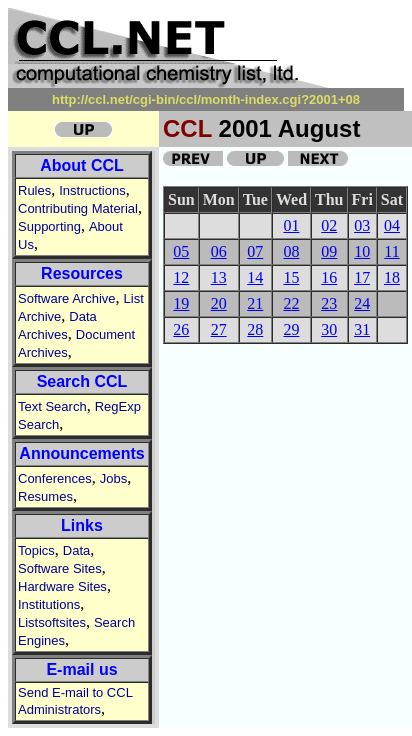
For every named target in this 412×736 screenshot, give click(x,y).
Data (76, 550)
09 (329, 251)
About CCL (82, 165)
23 (329, 303)
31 (362, 329)
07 (255, 251)
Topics (36, 550)
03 (362, 225)
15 (291, 277)
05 (181, 251)
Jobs (113, 478)
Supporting (49, 226)
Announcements (81, 453)
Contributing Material (78, 208)
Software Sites (60, 568)
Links (82, 525)
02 (329, 225)
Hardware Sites (62, 586)
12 (181, 277)
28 (255, 329)
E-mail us (81, 669)
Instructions (92, 190)
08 (291, 251)
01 (291, 225)
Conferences (55, 478)
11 (391, 251)
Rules (34, 190)
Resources (82, 273)
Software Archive (67, 298)
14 (255, 277)
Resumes (45, 496)
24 (362, 303)
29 (291, 329)
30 (329, 329)
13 (219, 277)
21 (255, 303)
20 (219, 303)
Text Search (52, 406)
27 (219, 329)
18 (392, 277)
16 (329, 277)
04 (392, 225)
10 (362, 251)
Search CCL (82, 381)
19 (181, 303)
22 (291, 303)
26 (181, 329)
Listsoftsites (52, 622)
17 (362, 277)
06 (219, 251)
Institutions (49, 604)
